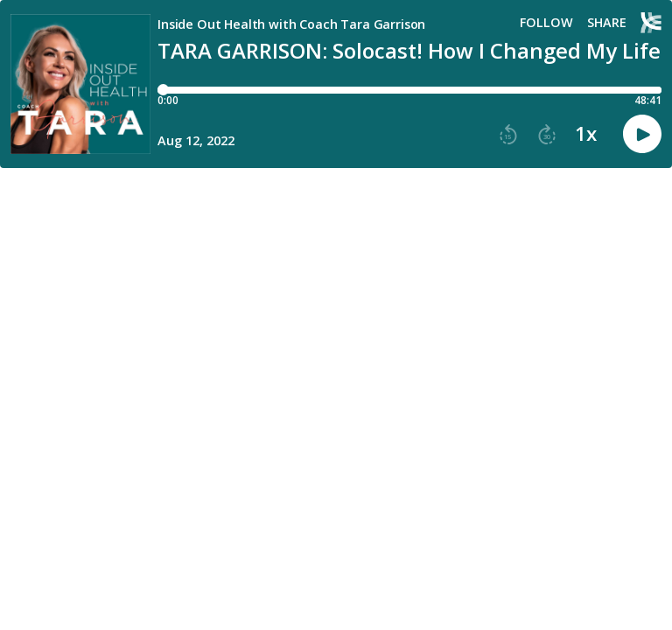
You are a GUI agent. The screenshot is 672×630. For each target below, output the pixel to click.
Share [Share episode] (607, 23)
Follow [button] (546, 23)
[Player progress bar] (409, 90)
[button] (508, 135)
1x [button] (586, 134)
